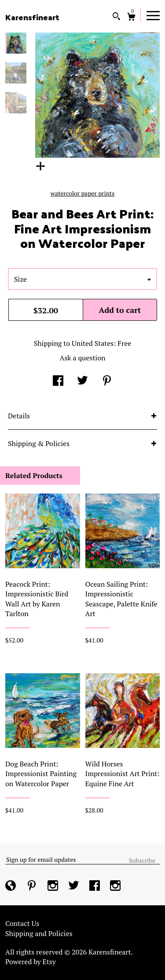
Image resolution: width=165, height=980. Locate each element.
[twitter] (75, 886)
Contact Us (22, 923)
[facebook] (95, 886)
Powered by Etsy (31, 962)
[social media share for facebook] (58, 381)
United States (93, 343)
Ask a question (82, 358)
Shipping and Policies (39, 933)
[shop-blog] (11, 886)
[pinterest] (33, 886)
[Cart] (131, 18)
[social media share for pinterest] (107, 381)
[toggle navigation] (153, 15)
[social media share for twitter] (82, 381)
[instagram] (54, 886)
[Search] (116, 17)
